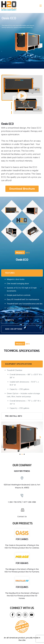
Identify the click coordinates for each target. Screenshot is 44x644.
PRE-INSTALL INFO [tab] (14, 416)
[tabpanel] (22, 296)
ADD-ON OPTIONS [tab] (14, 329)
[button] (4, 437)
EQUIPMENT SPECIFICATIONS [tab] (19, 364)
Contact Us (22, 517)
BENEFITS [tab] (10, 320)
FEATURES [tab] (10, 273)
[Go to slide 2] (22, 454)
